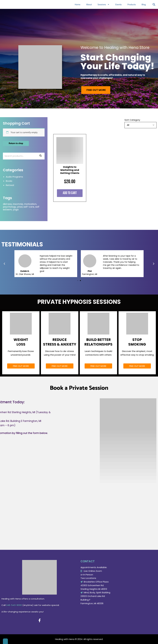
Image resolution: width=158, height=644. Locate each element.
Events (118, 4)
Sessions (104, 4)
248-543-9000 (14, 605)
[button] (154, 4)
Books (9, 181)
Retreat (10, 185)
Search (41, 156)
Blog (144, 4)
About (89, 4)
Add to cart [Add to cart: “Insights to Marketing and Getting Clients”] (70, 193)
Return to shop (16, 143)
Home (78, 4)
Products (132, 4)
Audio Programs (14, 177)
